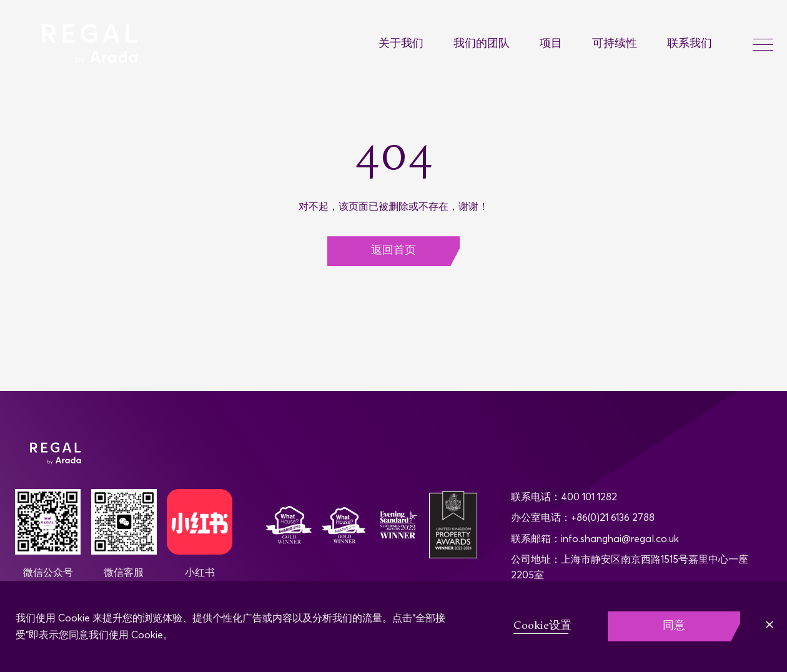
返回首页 (393, 251)
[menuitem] (416, 45)
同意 (674, 626)
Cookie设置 (542, 626)
